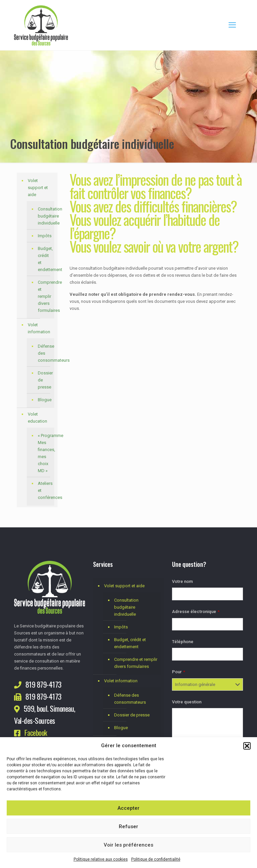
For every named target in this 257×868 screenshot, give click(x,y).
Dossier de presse (44, 380)
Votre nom (182, 581)
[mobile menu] (232, 25)
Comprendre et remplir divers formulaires (44, 296)
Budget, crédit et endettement (44, 259)
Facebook (36, 732)
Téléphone (183, 642)
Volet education (37, 418)
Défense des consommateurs (44, 353)
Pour (179, 672)
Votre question (187, 702)
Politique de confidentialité (156, 859)
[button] (247, 746)
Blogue (44, 400)
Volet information (39, 328)
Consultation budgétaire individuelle (44, 216)
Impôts (44, 236)
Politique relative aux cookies (101, 859)
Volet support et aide (38, 188)
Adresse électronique (196, 612)
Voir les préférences (128, 845)
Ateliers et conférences (44, 490)
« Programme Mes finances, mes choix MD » (44, 453)
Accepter (128, 808)
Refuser (128, 827)
